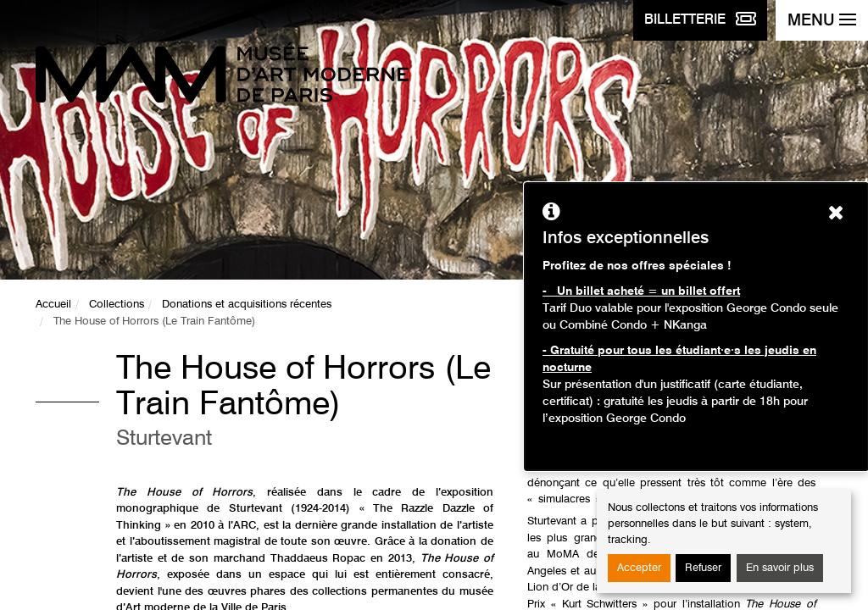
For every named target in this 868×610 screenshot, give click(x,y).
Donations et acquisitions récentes (247, 305)
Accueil (53, 305)
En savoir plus (780, 568)
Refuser (703, 568)
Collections (117, 305)
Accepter (639, 568)
